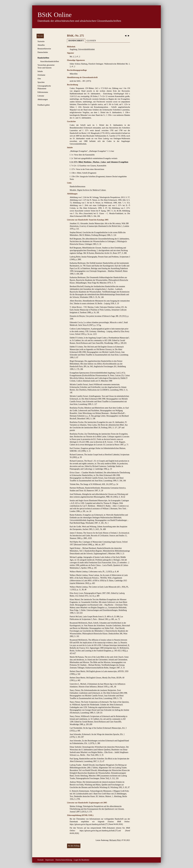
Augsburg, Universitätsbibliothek (82, 49)
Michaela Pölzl (115, 840)
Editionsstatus (43, 92)
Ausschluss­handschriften (50, 61)
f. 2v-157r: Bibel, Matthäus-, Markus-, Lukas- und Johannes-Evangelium (99, 162)
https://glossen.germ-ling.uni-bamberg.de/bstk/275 (89, 824)
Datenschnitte (43, 52)
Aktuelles (41, 45)
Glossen (91, 41)
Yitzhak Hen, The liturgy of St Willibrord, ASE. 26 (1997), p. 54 (94, 484)
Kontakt (41, 860)
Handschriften (43, 58)
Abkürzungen (43, 99)
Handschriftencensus (78, 186)
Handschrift (76, 41)
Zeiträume (41, 75)
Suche (40, 36)
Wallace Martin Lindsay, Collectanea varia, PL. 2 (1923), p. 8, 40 (94, 572)
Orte (39, 79)
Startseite (41, 41)
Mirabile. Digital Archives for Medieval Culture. (88, 190)
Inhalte (40, 71)
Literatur (41, 96)
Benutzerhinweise (44, 49)
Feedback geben (44, 105)
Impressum (50, 860)
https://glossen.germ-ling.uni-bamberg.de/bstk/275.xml (100, 831)
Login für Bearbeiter (82, 860)
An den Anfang (74, 846)
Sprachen (41, 82)
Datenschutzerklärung (64, 860)
